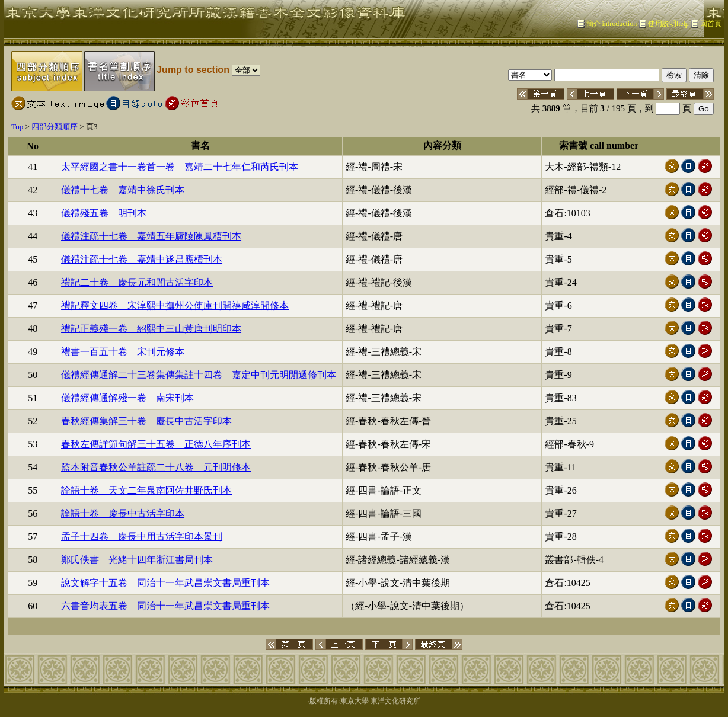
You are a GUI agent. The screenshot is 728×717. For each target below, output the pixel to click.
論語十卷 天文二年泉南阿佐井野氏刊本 (146, 490)
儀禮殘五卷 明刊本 (104, 213)
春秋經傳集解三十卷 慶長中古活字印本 (146, 421)
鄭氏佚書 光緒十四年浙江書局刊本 (137, 560)
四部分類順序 (55, 127)
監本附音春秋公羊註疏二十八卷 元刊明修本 (156, 467)
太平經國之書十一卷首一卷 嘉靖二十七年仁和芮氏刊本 (180, 167)
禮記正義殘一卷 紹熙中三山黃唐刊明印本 (151, 329)
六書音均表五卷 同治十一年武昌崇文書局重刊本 (165, 606)
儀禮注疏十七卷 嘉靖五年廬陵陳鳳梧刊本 (151, 236)
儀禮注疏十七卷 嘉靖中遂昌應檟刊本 (142, 259)
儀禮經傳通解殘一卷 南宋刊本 (127, 398)
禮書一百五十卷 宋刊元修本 (123, 352)
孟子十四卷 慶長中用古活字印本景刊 (142, 537)
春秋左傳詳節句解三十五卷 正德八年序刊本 (156, 444)
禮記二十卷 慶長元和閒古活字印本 (137, 282)
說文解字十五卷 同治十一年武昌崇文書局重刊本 (165, 583)
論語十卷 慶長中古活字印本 (123, 513)
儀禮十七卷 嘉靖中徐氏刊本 (123, 190)
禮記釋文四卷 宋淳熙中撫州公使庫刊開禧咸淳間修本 (175, 305)
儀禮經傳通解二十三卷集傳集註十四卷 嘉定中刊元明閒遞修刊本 (199, 375)
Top (18, 127)
